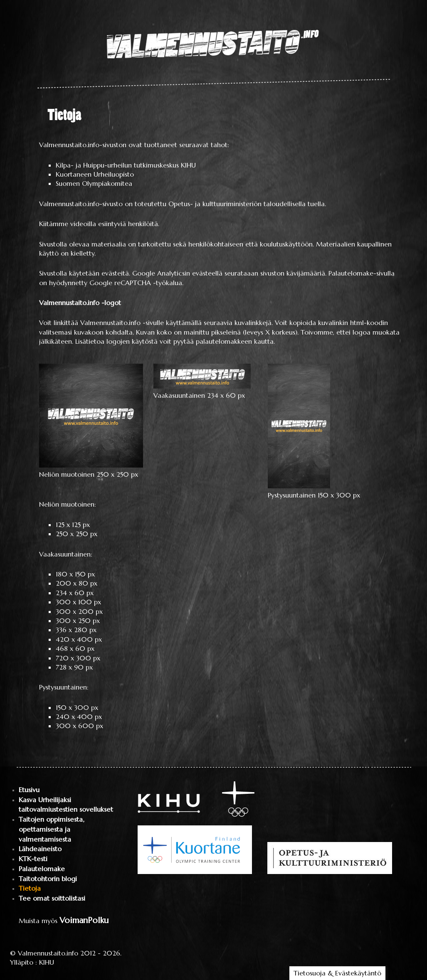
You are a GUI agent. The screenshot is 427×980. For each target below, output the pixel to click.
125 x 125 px (73, 524)
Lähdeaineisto (40, 849)
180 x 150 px (75, 574)
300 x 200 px (79, 611)
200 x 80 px (77, 583)
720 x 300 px (78, 658)
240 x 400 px (79, 717)
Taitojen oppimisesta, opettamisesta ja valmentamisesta (51, 829)
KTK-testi (33, 859)
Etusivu (29, 790)
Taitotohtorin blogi (48, 879)
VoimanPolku (84, 920)
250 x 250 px (77, 534)
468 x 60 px (75, 648)
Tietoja (30, 888)
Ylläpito (22, 962)
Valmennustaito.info (48, 953)
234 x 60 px (75, 593)
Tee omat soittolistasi (52, 898)
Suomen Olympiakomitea (94, 183)
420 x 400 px (79, 639)
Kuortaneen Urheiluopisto (95, 174)
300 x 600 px (79, 726)
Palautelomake (42, 869)
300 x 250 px (78, 621)
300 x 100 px (78, 602)
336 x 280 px (76, 630)
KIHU (47, 962)
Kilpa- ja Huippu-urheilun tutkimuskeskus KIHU (126, 165)
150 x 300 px (77, 707)
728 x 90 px (74, 667)
